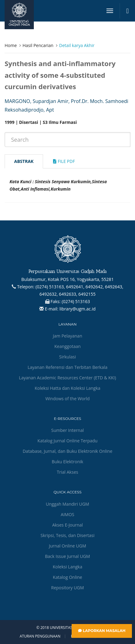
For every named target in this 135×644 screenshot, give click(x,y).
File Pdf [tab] (64, 161)
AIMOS (68, 514)
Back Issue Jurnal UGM (67, 556)
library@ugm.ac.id (77, 309)
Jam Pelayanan (67, 336)
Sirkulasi (67, 357)
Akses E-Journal (68, 525)
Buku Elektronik (67, 462)
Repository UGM (67, 588)
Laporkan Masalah (102, 631)
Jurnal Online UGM (67, 546)
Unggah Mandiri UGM (67, 504)
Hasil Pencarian (38, 45)
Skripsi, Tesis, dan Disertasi (68, 535)
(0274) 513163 (76, 301)
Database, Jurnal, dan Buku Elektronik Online (68, 451)
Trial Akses (67, 472)
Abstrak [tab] (24, 161)
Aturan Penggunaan (40, 636)
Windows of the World (67, 399)
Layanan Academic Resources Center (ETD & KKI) (68, 378)
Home (11, 45)
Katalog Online (67, 577)
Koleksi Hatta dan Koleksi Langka (68, 388)
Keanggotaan (68, 346)
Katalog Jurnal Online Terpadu (67, 441)
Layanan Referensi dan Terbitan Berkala (68, 367)
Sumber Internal (68, 430)
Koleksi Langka (68, 567)
